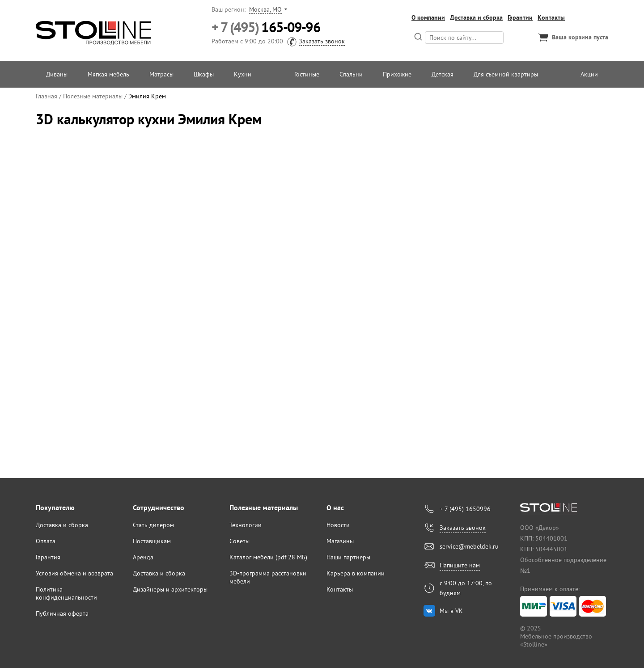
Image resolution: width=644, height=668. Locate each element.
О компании (428, 17)
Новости (338, 525)
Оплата (46, 541)
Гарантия (48, 557)
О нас (335, 508)
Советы (239, 541)
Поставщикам (152, 541)
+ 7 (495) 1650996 (465, 509)
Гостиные (307, 74)
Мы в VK (451, 611)
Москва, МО (265, 9)
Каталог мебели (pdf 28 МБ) (268, 557)
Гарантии (520, 17)
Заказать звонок (322, 41)
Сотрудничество (159, 508)
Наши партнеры (348, 557)
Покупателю (55, 508)
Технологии (246, 525)
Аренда (143, 557)
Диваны (57, 74)
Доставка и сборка (476, 17)
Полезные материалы (264, 508)
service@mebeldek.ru (469, 546)
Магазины (340, 541)
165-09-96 (266, 27)
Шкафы (204, 74)
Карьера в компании (356, 573)
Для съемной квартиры (506, 74)
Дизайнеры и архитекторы (170, 589)
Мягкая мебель (108, 74)
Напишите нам (460, 565)
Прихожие (397, 74)
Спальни (351, 74)
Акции (589, 74)
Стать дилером (153, 525)
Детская (443, 74)
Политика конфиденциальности (66, 593)
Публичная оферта (62, 613)
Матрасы (161, 74)
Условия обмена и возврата (74, 573)
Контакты (551, 17)
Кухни (243, 74)
